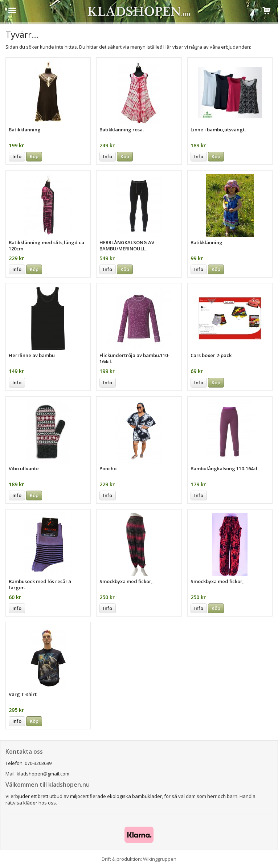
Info (17, 156)
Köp (34, 156)
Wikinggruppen (160, 859)
